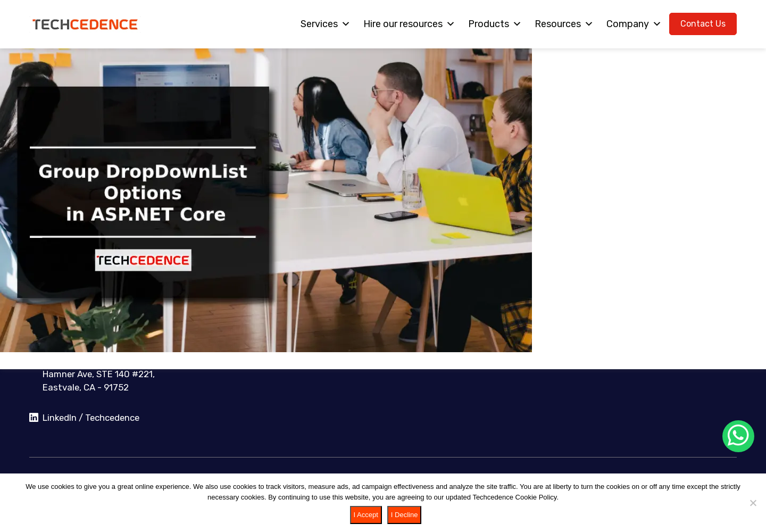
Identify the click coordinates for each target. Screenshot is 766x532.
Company (634, 24)
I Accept (366, 515)
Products (495, 24)
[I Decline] (753, 503)
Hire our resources (409, 24)
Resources (564, 24)
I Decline (405, 515)
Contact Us (703, 24)
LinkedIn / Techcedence (84, 418)
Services (326, 24)
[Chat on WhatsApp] (738, 436)
